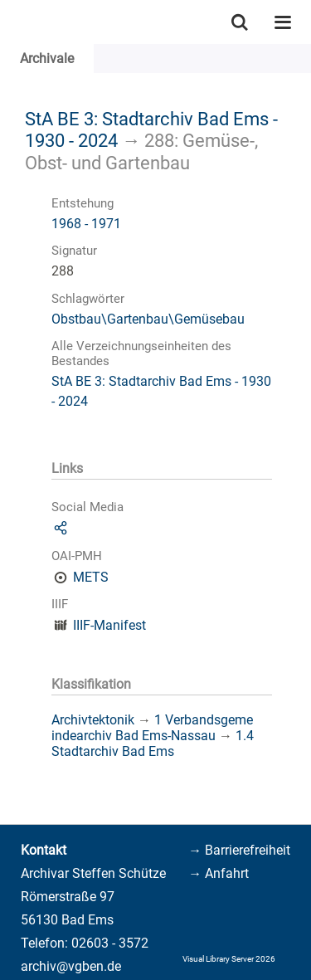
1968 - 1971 (86, 224)
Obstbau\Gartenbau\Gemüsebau (148, 319)
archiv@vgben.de (71, 966)
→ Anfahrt (219, 873)
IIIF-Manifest (109, 625)
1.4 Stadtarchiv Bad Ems (153, 744)
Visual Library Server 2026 (229, 959)
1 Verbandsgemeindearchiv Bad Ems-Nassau (152, 728)
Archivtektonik (93, 720)
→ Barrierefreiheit (239, 850)
